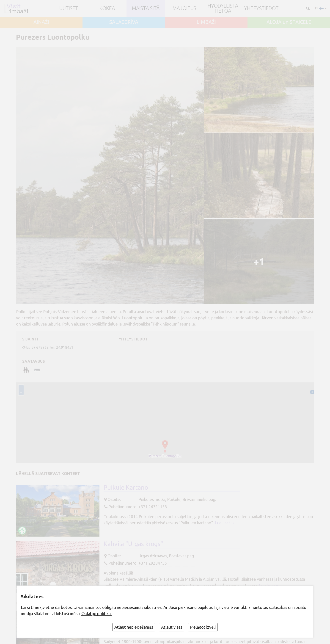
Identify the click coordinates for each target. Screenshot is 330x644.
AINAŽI (41, 22)
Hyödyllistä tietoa (223, 8)
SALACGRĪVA (124, 22)
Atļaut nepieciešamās (134, 627)
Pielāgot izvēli (203, 627)
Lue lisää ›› (224, 523)
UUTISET (69, 8)
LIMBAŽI (206, 22)
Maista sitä (146, 8)
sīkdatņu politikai (96, 614)
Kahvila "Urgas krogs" (133, 544)
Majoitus (184, 8)
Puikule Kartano (126, 488)
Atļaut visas (172, 627)
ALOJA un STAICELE (289, 22)
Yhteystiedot (261, 8)
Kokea (107, 8)
